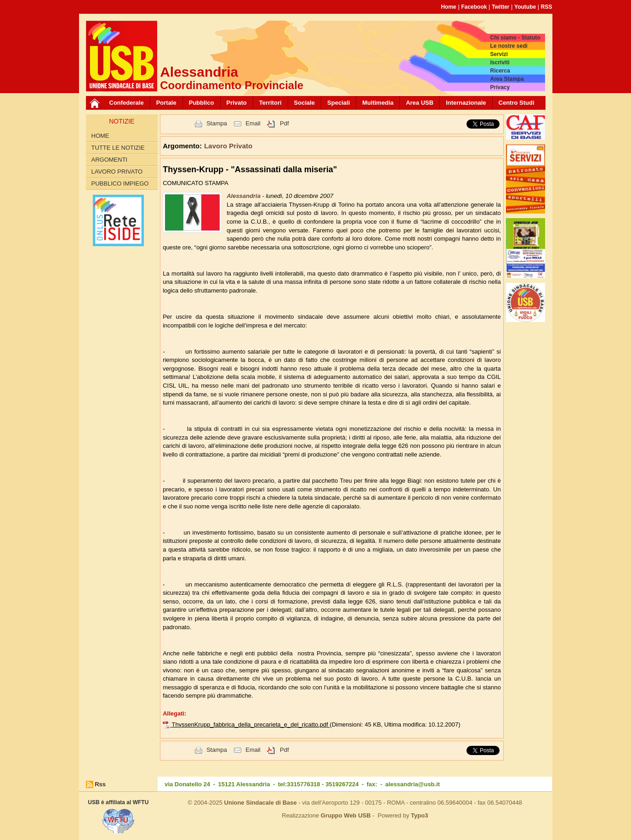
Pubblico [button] (202, 103)
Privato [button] (237, 103)
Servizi (499, 54)
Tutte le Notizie (118, 148)
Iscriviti (500, 62)
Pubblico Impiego (120, 183)
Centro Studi (517, 103)
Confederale (127, 103)
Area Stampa (507, 79)
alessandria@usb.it (412, 784)
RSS (547, 7)
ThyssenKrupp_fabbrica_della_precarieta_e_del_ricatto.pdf (251, 724)
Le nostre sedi (509, 46)
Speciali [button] (338, 103)
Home (448, 7)
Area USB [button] (420, 103)
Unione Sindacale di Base (261, 803)
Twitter (500, 7)
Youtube (525, 7)
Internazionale (466, 103)
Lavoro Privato (117, 172)
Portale (166, 103)
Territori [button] (270, 103)
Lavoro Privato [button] (228, 146)
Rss (100, 784)
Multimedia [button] (378, 103)
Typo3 (419, 815)
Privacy (500, 87)
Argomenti (110, 160)
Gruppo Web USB (346, 815)
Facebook (474, 7)
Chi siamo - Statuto (515, 38)
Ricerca (500, 71)
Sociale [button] (305, 103)
